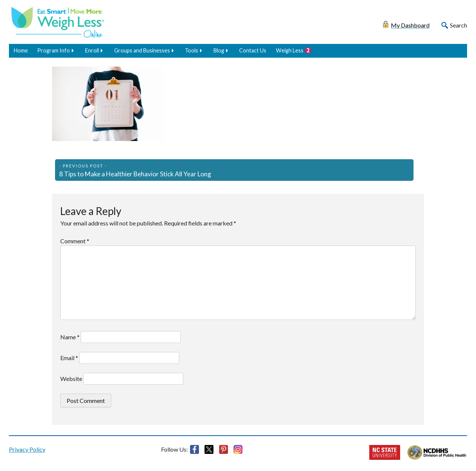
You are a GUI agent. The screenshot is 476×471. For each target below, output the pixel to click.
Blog (219, 50)
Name (70, 337)
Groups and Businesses (142, 50)
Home (21, 50)
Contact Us (253, 50)
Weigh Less (290, 50)
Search (459, 25)
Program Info (54, 50)
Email (69, 358)
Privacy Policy (27, 449)
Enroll (92, 50)
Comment (75, 241)
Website (71, 379)
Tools (192, 50)
